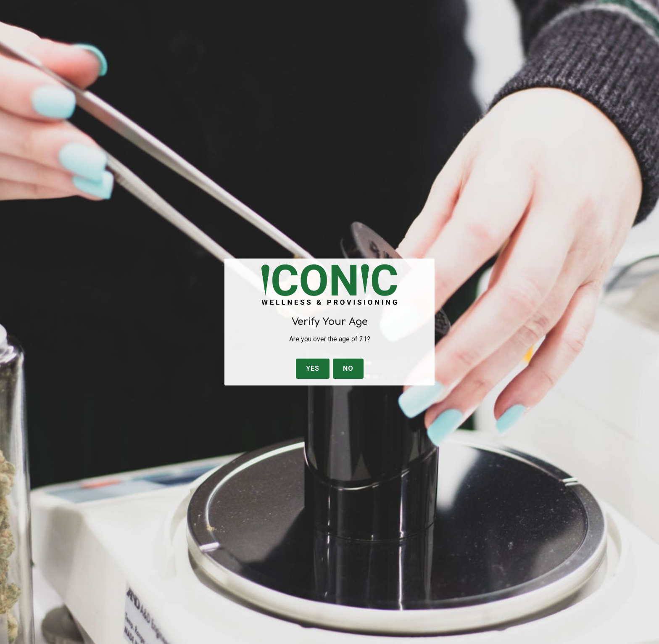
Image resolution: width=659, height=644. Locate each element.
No (348, 368)
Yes (313, 368)
